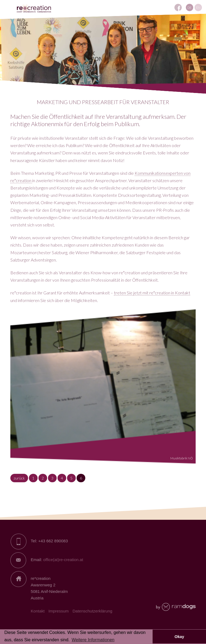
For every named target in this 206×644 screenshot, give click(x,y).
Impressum (59, 611)
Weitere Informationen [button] (93, 640)
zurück (19, 478)
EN (198, 7)
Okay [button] (179, 637)
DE (190, 7)
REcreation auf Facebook (178, 7)
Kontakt (38, 611)
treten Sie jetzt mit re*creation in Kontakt (152, 293)
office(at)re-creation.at (63, 560)
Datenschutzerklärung (92, 611)
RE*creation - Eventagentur (34, 9)
